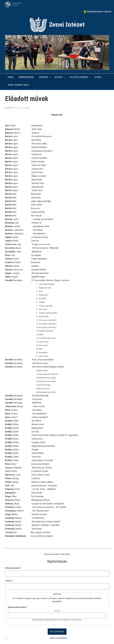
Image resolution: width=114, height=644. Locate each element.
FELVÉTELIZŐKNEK (79, 77)
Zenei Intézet (67, 24)
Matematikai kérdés (17, 607)
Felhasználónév (12, 568)
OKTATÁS (43, 77)
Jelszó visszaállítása (58, 638)
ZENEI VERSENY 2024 (18, 85)
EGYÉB (98, 77)
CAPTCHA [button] (57, 594)
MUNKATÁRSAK (26, 77)
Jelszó (8, 581)
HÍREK (11, 77)
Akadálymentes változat (99, 12)
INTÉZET (59, 77)
